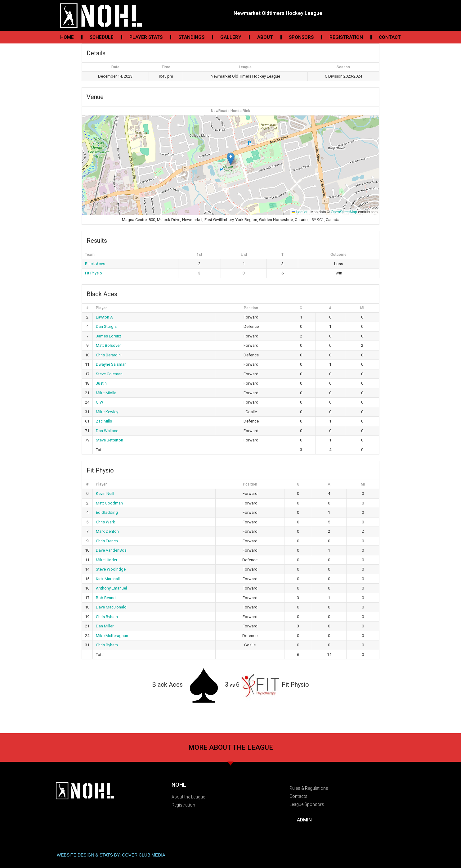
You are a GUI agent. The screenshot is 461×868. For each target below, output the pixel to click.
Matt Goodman (109, 503)
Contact (390, 37)
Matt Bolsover (108, 345)
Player (101, 308)
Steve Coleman (109, 374)
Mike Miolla (106, 393)
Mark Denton (107, 531)
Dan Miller (105, 626)
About (265, 37)
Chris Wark (105, 522)
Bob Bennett (107, 598)
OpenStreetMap (344, 212)
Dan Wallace (107, 431)
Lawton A (104, 317)
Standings (191, 37)
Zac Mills (104, 421)
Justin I (102, 383)
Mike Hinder (107, 560)
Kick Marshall (108, 579)
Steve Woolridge (111, 569)
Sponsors (301, 37)
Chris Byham (107, 617)
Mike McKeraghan (112, 636)
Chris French (107, 541)
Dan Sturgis (106, 326)
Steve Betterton (110, 440)
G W (100, 402)
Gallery (231, 37)
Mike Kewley (107, 412)
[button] (231, 159)
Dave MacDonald (111, 607)
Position (251, 308)
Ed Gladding (107, 512)
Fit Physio (94, 273)
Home (67, 37)
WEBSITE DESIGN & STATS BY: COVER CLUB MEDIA (111, 855)
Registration (346, 37)
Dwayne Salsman (111, 364)
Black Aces (95, 264)
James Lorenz (109, 336)
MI (362, 308)
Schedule (102, 37)
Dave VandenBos (111, 550)
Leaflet (300, 212)
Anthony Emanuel (111, 588)
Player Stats (146, 37)
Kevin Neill (105, 493)
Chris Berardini (109, 355)
